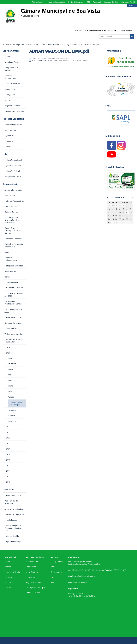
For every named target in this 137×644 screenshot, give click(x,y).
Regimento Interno (34, 582)
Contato (110, 30)
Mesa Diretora (32, 572)
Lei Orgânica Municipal (35, 588)
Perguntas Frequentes (56, 2)
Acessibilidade (97, 30)
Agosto (70, 44)
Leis (5, 154)
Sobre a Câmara (11, 51)
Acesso (7, 562)
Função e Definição (12, 572)
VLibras (131, 30)
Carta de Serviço (111, 2)
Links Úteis (9, 490)
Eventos (8, 588)
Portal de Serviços (76, 2)
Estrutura (8, 577)
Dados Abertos (57, 572)
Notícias (8, 582)
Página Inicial (38, 2)
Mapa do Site (82, 30)
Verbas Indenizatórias (51, 44)
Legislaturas (31, 567)
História (8, 567)
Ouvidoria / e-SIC (128, 2)
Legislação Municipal (35, 593)
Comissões (30, 577)
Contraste (121, 30)
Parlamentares (32, 562)
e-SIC (53, 567)
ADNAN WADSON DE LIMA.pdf (43, 61)
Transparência (34, 44)
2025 (63, 44)
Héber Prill (36, 58)
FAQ (53, 577)
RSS (88, 2)
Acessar (132, 6)
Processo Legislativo (14, 119)
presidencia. (78, 576)
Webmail (97, 2)
